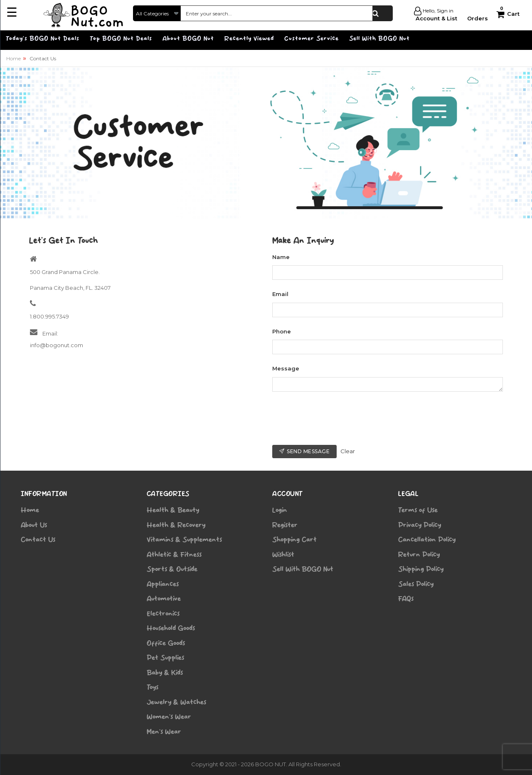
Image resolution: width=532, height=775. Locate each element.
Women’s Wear (169, 717)
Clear (348, 451)
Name (281, 257)
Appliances (163, 584)
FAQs (406, 599)
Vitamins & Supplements (184, 540)
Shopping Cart (294, 540)
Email (280, 294)
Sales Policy (416, 584)
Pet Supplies (165, 658)
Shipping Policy (421, 569)
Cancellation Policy (427, 540)
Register (285, 525)
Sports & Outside (172, 569)
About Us (34, 525)
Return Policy (419, 555)
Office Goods (166, 643)
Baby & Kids (165, 673)
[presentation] (335, 418)
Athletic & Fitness (174, 555)
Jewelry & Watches (176, 702)
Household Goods (171, 628)
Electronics (163, 614)
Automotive (164, 599)
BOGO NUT (271, 764)
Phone (282, 331)
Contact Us (38, 540)
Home (14, 58)
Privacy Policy (420, 525)
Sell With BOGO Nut (303, 569)
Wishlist (283, 555)
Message (286, 368)
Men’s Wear (164, 732)
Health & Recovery (176, 525)
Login (280, 510)
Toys (153, 687)
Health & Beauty (173, 510)
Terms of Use (418, 510)
